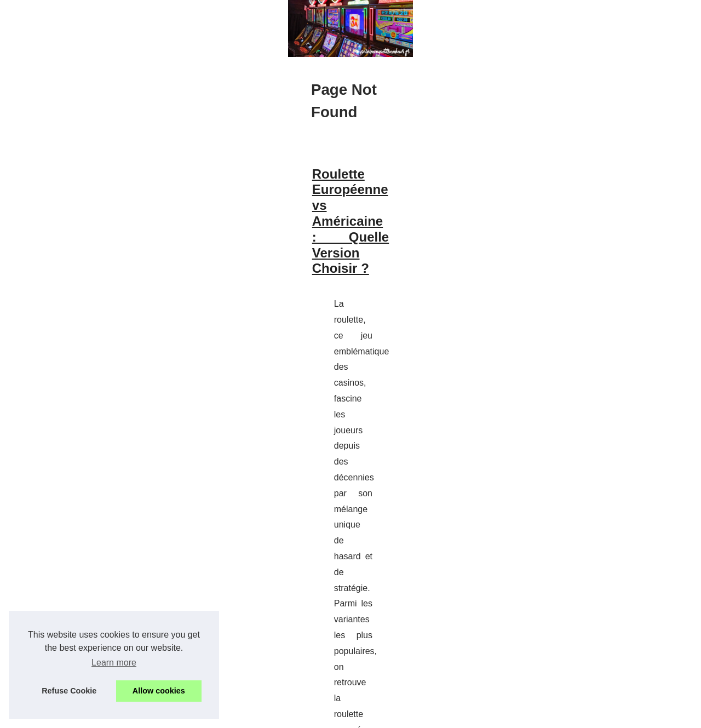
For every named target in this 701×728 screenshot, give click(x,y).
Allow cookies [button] (159, 691)
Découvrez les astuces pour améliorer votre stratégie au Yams (221, 568)
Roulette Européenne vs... (574, 627)
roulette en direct (229, 499)
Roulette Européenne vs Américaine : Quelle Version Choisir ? (222, 400)
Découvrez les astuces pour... (580, 568)
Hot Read (545, 348)
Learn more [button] (114, 663)
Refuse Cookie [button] (69, 691)
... (273, 499)
